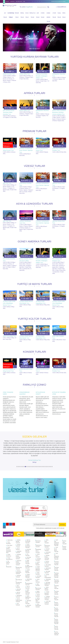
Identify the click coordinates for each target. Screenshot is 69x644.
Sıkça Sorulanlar (8, 530)
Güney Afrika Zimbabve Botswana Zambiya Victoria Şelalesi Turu (59, 112)
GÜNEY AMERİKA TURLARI (28, 563)
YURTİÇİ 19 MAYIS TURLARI (56, 591)
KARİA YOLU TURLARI (38, 543)
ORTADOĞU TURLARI (47, 534)
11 (31, 454)
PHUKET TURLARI (47, 537)
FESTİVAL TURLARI (28, 545)
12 (32, 454)
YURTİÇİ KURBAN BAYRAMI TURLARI (56, 609)
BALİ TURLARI (18, 574)
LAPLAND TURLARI (38, 564)
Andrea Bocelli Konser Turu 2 (42, 370)
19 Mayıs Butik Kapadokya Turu (41, 302)
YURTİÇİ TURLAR (64, 15)
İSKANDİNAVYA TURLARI (29, 572)
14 (35, 454)
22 (46, 454)
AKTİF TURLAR (18, 536)
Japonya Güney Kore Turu (59, 184)
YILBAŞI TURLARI (59, 15)
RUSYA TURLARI (47, 550)
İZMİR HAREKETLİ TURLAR (28, 585)
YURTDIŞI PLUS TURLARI (32, 15)
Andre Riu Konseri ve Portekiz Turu (59, 149)
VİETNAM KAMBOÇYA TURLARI (47, 571)
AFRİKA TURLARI (18, 533)
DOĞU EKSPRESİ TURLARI (28, 534)
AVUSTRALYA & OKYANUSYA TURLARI (19, 569)
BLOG (24, 1)
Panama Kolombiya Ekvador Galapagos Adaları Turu (42, 76)
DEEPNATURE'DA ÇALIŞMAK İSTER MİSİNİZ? (58, 1)
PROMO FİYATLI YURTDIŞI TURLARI (47, 545)
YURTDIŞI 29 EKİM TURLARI (56, 556)
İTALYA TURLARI (27, 575)
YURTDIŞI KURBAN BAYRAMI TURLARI (56, 563)
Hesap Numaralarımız (9, 546)
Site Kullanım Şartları (8, 550)
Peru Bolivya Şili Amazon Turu (57, 260)
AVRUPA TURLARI (18, 564)
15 (37, 454)
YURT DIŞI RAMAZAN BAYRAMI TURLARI (57, 530)
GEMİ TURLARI (38, 15)
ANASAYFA (7, 1)
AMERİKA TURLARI (18, 539)
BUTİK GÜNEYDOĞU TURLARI (19, 588)
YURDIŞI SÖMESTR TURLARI (47, 585)
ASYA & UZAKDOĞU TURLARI (18, 560)
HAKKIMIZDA (12, 1)
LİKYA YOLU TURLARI (38, 568)
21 (45, 454)
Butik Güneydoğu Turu (9, 336)
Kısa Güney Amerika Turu (25, 184)
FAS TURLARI (27, 542)
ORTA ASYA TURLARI (47, 529)
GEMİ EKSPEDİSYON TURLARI (29, 554)
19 (42, 454)
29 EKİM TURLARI (54, 15)
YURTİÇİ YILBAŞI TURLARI (64, 536)
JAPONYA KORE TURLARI (28, 590)
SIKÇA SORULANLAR (19, 1)
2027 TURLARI (5, 15)
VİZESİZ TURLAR (27, 15)
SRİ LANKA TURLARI (48, 553)
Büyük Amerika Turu (9, 74)
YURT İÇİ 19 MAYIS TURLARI (56, 537)
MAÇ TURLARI (38, 572)
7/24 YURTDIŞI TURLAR (11, 15)
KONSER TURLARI (38, 547)
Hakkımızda (10, 528)
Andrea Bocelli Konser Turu (26, 370)
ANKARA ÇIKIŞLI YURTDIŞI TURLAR (18, 544)
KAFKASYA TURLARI (38, 529)
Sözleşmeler (9, 554)
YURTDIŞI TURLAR (22, 15)
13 (34, 454)
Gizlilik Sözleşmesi (9, 543)
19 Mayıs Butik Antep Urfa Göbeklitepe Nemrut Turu (59, 303)
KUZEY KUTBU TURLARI (38, 551)
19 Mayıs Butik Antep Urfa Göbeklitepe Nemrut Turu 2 (9, 303)
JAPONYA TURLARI (28, 594)
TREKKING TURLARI (48, 567)
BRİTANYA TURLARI (19, 584)
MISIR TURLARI (38, 580)
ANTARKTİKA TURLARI (19, 556)
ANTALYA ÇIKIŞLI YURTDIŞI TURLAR (18, 550)
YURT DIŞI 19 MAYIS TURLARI (47, 590)
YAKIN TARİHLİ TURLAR (47, 576)
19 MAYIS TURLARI (43, 15)
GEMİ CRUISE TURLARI (27, 549)
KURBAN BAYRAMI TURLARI (48, 17)
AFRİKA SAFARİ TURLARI (18, 529)
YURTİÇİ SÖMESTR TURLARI (57, 621)
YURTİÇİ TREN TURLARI (64, 530)
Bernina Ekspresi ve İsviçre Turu (42, 149)
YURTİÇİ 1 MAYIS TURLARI (56, 586)
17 (39, 454)
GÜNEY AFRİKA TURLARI (28, 559)
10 (30, 454)
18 (41, 454)
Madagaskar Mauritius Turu (59, 75)
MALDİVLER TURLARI (38, 576)
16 (38, 454)
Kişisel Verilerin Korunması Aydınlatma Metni (9, 537)
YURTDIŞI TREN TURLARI (56, 575)
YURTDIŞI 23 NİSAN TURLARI (56, 551)
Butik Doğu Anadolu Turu (58, 337)
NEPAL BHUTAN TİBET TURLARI (38, 588)
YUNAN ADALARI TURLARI (47, 581)
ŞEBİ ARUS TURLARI (48, 556)
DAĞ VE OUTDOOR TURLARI (28, 529)
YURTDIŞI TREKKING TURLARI (57, 569)
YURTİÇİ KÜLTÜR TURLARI (56, 615)
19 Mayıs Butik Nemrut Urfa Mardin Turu (26, 302)
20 (44, 454)
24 (49, 454)
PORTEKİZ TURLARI (48, 540)
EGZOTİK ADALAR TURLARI (28, 538)
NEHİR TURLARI (38, 583)
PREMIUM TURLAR (17, 15)
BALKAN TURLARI (18, 577)
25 (51, 454)
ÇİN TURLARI (18, 592)
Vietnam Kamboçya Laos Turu (25, 222)
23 (48, 454)
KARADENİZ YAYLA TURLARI (38, 538)
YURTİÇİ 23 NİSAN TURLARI (56, 597)
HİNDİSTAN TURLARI (28, 567)
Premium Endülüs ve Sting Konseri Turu (9, 149)
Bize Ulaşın (10, 533)
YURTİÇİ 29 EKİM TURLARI (56, 603)
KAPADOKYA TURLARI (38, 533)
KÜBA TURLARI (38, 561)
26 (52, 454)
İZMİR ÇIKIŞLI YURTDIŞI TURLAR (28, 580)
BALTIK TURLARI (18, 581)
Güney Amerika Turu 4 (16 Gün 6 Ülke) (26, 260)
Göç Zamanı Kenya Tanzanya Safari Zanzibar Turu (9, 112)
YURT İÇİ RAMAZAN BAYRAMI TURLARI (57, 544)
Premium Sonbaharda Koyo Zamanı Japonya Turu (26, 150)
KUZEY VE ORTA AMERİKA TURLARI (38, 556)
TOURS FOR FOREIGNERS (48, 563)
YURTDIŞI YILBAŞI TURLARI (56, 580)
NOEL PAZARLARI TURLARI (38, 593)
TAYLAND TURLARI (47, 560)
